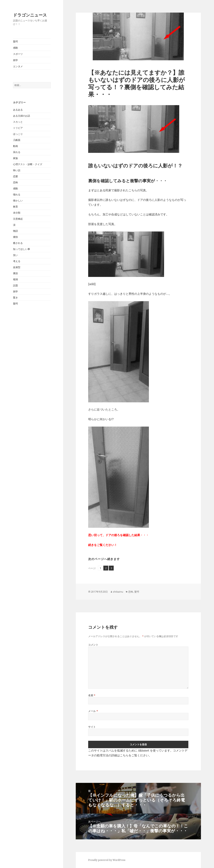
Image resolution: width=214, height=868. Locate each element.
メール (93, 711)
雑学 (15, 60)
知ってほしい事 (22, 249)
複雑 (15, 279)
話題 (15, 285)
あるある (18, 110)
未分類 (17, 213)
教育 (15, 207)
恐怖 (15, 182)
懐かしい (18, 201)
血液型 (17, 267)
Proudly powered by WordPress (107, 860)
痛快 (15, 237)
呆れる (17, 152)
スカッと (18, 122)
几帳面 (17, 140)
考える (17, 261)
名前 (92, 695)
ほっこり (18, 134)
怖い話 (17, 170)
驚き (15, 298)
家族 (15, 158)
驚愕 (15, 42)
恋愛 (15, 176)
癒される (18, 243)
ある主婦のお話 (22, 116)
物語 (15, 231)
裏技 (15, 273)
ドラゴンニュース (30, 15)
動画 (15, 146)
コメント (93, 645)
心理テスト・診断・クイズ (28, 164)
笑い (15, 255)
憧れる (17, 195)
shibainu (118, 592)
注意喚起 (18, 219)
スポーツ (18, 54)
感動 (15, 48)
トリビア (18, 128)
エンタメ (18, 66)
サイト (92, 727)
